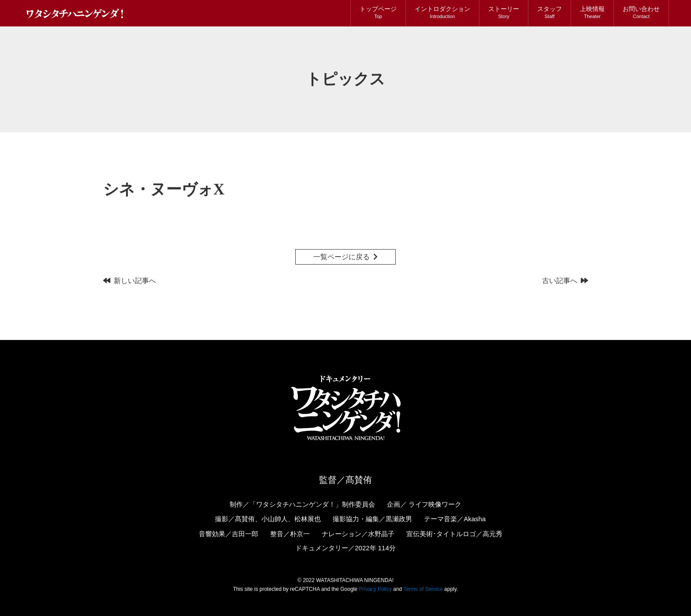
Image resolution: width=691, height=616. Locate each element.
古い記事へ (560, 281)
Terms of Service (423, 589)
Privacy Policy (375, 589)
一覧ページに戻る (342, 257)
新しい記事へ (135, 281)
